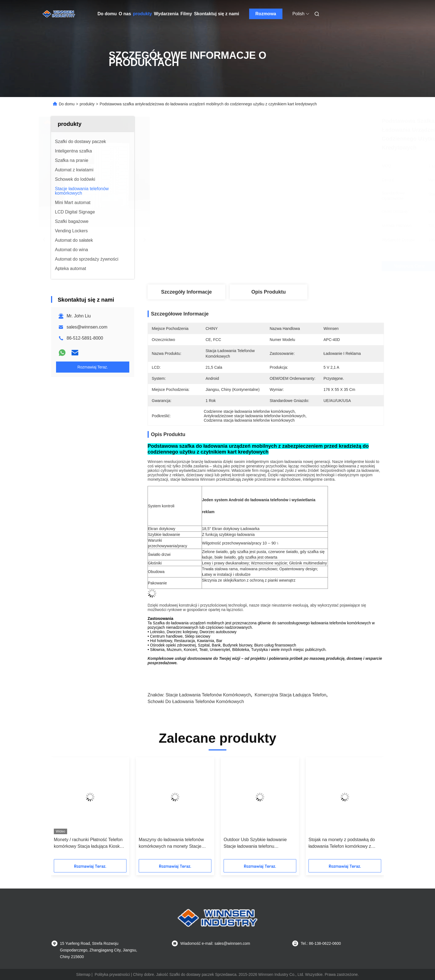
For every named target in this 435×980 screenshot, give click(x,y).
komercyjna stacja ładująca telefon (291, 695)
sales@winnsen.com (87, 327)
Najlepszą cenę (295, 266)
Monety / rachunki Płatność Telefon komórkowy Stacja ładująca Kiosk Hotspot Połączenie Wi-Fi (88, 843)
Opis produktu (269, 292)
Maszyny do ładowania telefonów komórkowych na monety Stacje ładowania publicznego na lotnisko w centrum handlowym (175, 843)
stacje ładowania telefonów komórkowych (208, 695)
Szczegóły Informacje (186, 292)
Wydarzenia (166, 14)
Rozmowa (266, 14)
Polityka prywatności (112, 974)
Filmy (186, 14)
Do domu (107, 14)
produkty (142, 14)
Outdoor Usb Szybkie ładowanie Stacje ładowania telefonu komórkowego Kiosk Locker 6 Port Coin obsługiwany (257, 843)
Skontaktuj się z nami (217, 14)
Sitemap (83, 974)
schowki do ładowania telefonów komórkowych (196, 702)
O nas (125, 14)
